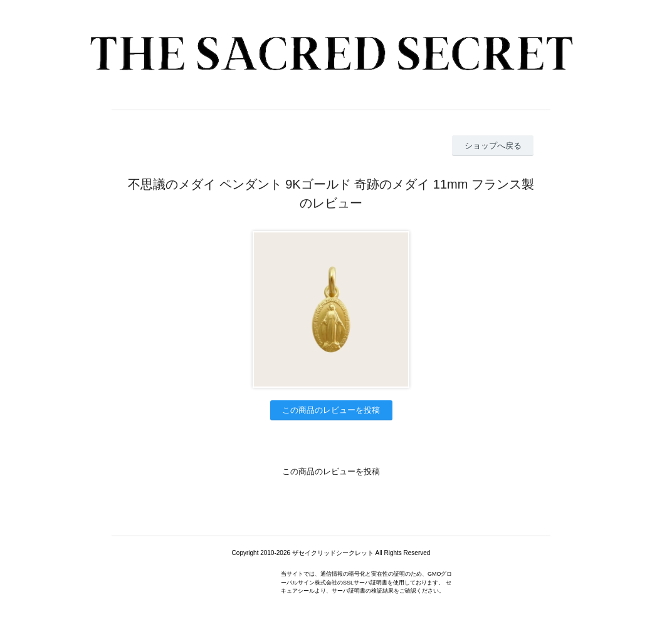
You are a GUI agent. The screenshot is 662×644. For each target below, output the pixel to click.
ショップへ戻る (493, 146)
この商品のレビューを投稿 (331, 410)
